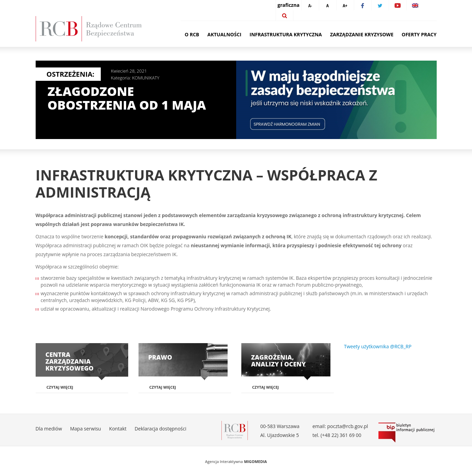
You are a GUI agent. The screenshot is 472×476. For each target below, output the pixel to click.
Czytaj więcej (60, 387)
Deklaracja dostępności (161, 429)
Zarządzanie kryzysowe (362, 34)
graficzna (289, 5)
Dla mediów (49, 429)
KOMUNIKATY (146, 78)
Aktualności (224, 34)
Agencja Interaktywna (224, 461)
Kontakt (118, 429)
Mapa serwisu (85, 429)
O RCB (192, 34)
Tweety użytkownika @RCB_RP (378, 346)
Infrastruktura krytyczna (286, 34)
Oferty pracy (419, 34)
